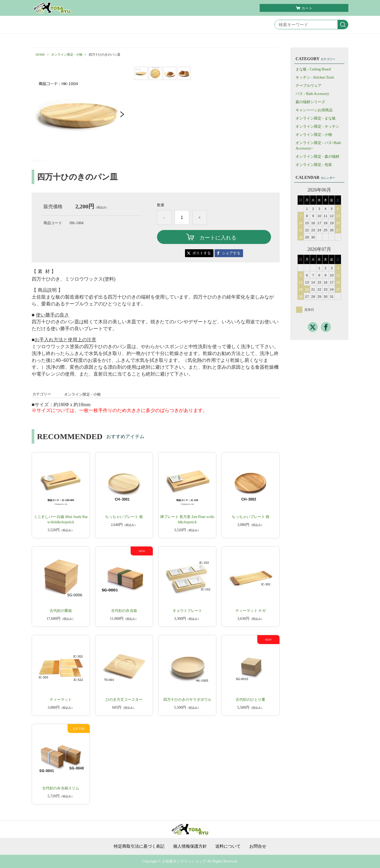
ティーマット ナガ (251, 611)
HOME (40, 55)
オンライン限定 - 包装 (314, 165)
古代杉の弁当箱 (124, 611)
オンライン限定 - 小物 (67, 55)
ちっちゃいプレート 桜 (251, 517)
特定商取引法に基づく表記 (139, 846)
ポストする (202, 253)
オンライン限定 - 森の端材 (317, 157)
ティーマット (61, 700)
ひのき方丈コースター (124, 700)
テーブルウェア (308, 86)
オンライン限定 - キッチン (317, 126)
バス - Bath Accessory (312, 94)
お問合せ (258, 846)
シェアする (231, 253)
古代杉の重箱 (61, 611)
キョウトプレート (187, 611)
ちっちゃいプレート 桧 (124, 517)
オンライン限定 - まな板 (316, 118)
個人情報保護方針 (190, 846)
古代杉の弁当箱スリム (61, 788)
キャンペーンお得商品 (314, 110)
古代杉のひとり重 (250, 700)
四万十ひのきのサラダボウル (187, 700)
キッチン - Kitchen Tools (315, 77)
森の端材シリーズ (310, 102)
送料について (228, 846)
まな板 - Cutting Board (313, 69)
